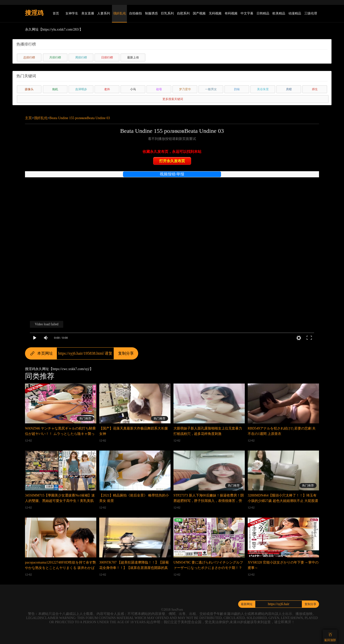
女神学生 (72, 13)
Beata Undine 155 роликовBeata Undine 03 (80, 118)
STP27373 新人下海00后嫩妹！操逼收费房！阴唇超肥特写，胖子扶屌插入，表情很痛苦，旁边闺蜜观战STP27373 (209, 501)
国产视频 (199, 13)
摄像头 (29, 89)
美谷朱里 (263, 89)
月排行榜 (55, 57)
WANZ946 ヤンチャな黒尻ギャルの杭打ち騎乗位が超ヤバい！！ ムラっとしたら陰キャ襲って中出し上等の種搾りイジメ (60, 434)
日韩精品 (263, 13)
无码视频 (215, 13)
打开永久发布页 (172, 161)
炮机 (55, 89)
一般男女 (211, 89)
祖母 (159, 89)
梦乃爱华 (185, 89)
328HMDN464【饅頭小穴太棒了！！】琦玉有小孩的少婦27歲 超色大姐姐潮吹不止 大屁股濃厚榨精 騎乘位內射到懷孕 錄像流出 (283, 501)
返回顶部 (330, 640)
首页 (56, 13)
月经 (289, 89)
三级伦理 (311, 13)
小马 (133, 89)
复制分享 (126, 353)
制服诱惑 (151, 13)
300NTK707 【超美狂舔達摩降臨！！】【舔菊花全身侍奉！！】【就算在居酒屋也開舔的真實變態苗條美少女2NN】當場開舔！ (134, 568)
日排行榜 (107, 57)
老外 (107, 89)
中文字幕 (247, 13)
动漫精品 (295, 13)
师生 (315, 89)
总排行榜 (29, 57)
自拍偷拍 (135, 13)
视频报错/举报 (172, 174)
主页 (28, 118)
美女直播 (88, 13)
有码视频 (231, 13)
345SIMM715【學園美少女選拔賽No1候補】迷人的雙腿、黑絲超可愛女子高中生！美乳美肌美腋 (60, 501)
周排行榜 (81, 57)
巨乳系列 (167, 13)
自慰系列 (183, 13)
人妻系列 (104, 13)
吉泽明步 (81, 89)
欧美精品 (279, 13)
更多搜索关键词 (173, 99)
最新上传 (133, 57)
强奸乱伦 (120, 13)
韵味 (237, 89)
